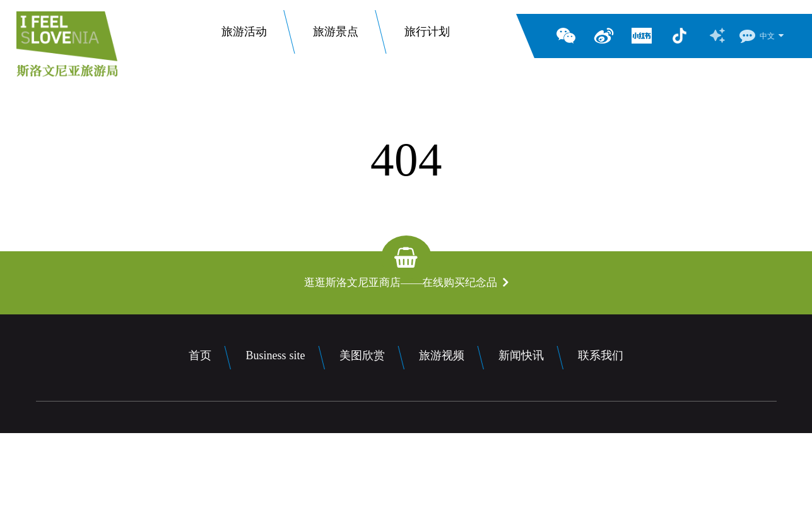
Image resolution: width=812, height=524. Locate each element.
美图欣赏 (362, 355)
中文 (767, 36)
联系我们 (601, 355)
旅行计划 (427, 36)
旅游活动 (244, 36)
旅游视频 (442, 355)
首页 (200, 355)
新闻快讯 (521, 355)
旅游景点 (336, 36)
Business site (275, 355)
